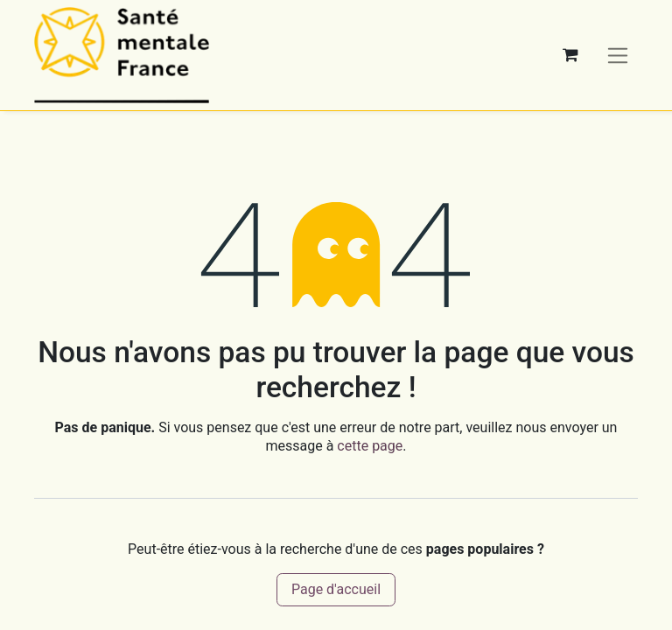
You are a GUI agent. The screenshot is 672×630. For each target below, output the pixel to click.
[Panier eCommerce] (570, 55)
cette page (370, 446)
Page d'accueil (336, 589)
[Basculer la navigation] (618, 55)
